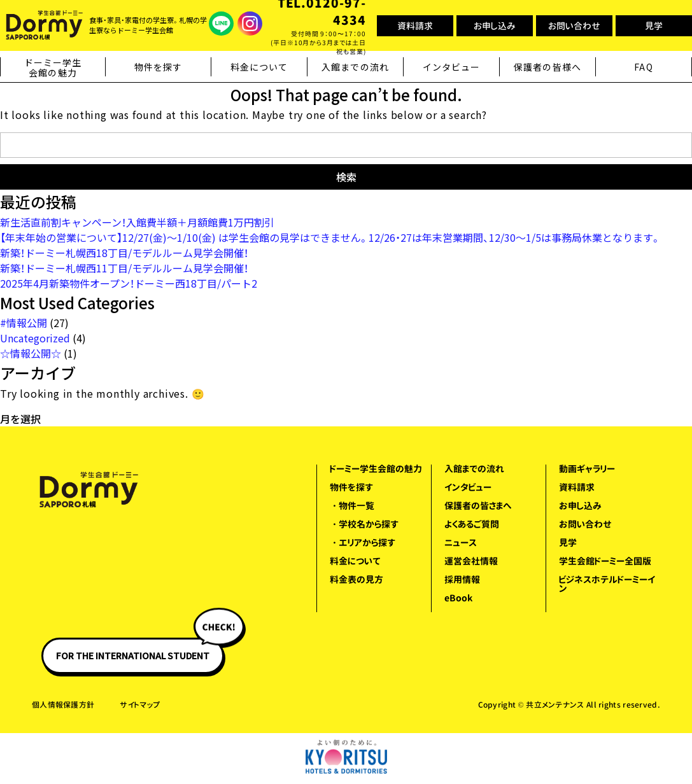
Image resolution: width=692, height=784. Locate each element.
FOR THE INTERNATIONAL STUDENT (140, 650)
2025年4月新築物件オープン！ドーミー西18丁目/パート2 (129, 283)
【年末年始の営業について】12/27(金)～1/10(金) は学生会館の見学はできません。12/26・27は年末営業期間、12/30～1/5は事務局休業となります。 (330, 237)
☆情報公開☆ (31, 353)
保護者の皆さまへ (478, 506)
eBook (458, 598)
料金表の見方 (357, 579)
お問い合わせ (574, 25)
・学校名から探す (364, 524)
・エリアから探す (363, 542)
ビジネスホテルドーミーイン (607, 584)
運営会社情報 (471, 561)
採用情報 (462, 579)
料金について (259, 67)
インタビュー (452, 67)
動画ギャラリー (587, 469)
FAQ (643, 67)
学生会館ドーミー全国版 (605, 561)
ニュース (461, 542)
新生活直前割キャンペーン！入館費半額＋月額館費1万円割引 (137, 222)
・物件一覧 (352, 506)
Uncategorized (35, 338)
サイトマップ (140, 705)
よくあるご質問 (472, 524)
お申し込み (495, 25)
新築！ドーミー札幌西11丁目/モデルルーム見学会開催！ (124, 268)
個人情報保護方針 (63, 705)
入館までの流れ (355, 67)
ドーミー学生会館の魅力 (53, 68)
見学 (654, 25)
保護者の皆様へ (547, 67)
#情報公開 (24, 323)
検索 (346, 177)
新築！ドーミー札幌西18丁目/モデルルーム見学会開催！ (124, 253)
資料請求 (415, 25)
